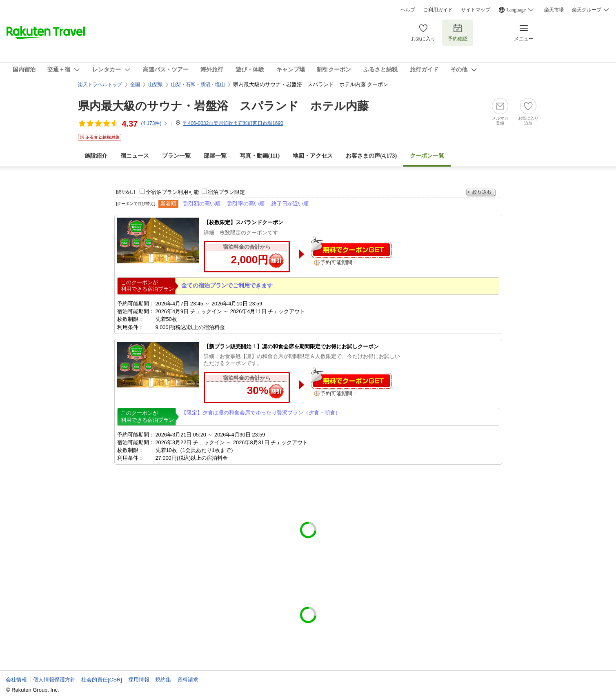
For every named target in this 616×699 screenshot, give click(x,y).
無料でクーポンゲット (351, 247)
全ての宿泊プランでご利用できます (227, 285)
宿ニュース (135, 156)
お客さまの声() (371, 156)
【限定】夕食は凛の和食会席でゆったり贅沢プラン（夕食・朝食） (261, 413)
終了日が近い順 (290, 204)
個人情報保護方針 (54, 680)
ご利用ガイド (438, 10)
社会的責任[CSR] (102, 680)
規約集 (163, 680)
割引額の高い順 (202, 204)
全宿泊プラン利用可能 (172, 192)
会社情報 (16, 680)
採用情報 (139, 680)
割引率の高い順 (246, 204)
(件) (154, 123)
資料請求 (188, 680)
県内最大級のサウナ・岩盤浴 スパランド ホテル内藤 (223, 106)
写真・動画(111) (260, 156)
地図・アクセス (313, 156)
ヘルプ (408, 10)
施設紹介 (96, 156)
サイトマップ (476, 10)
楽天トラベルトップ (100, 85)
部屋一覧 (215, 156)
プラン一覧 (176, 156)
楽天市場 (554, 10)
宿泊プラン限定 (226, 192)
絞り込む (481, 193)
